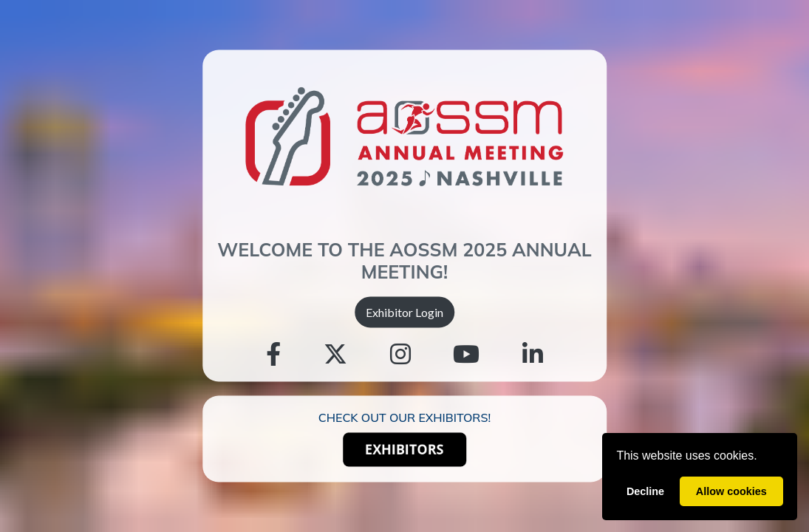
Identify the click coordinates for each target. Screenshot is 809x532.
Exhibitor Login (404, 311)
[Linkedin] (533, 355)
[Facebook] (273, 355)
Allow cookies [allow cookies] (731, 491)
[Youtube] (466, 355)
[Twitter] (335, 355)
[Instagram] (400, 355)
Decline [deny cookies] (645, 491)
